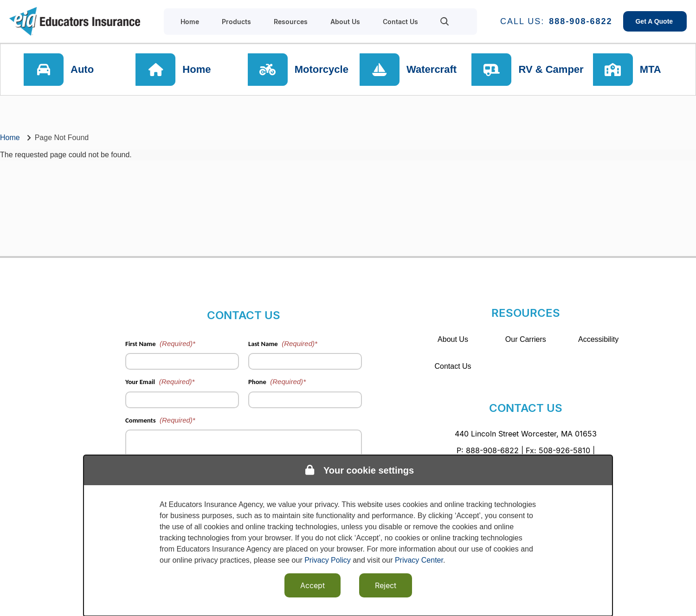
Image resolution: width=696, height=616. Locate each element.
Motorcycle (322, 69)
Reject (386, 585)
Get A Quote (655, 21)
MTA (651, 69)
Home (197, 69)
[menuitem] (445, 21)
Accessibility (598, 339)
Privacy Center (419, 560)
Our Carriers (526, 339)
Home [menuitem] (190, 22)
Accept (313, 585)
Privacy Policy (328, 560)
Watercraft (432, 69)
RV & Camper (551, 69)
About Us (453, 339)
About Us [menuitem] (345, 22)
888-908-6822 (580, 21)
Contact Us (453, 366)
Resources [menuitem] (291, 22)
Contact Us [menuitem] (400, 22)
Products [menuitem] (236, 22)
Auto (82, 69)
